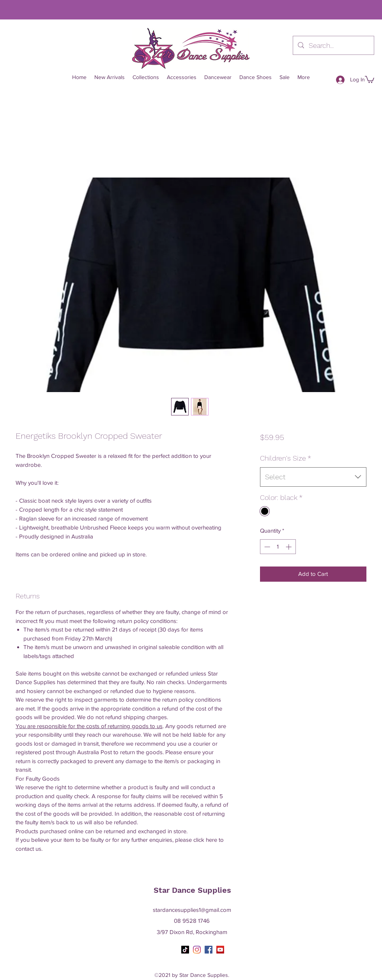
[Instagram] (197, 950)
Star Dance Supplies (192, 890)
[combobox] (313, 477)
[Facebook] (209, 950)
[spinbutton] (278, 547)
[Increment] (289, 547)
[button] (370, 79)
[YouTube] (220, 950)
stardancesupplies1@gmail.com (192, 910)
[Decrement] (266, 547)
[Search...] (333, 46)
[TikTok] (185, 950)
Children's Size (286, 458)
